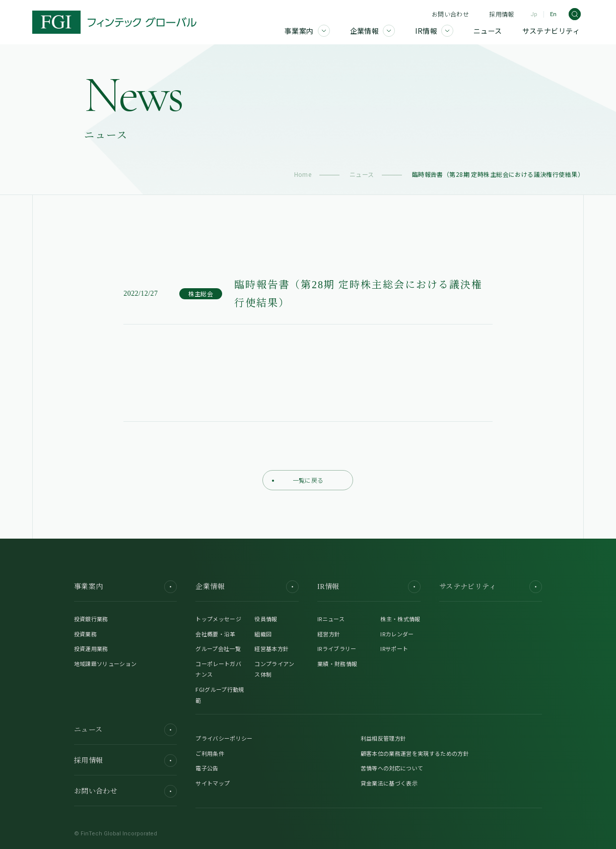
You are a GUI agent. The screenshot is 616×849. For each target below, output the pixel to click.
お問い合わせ (450, 14)
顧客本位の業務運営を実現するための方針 (415, 753)
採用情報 (501, 14)
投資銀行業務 (91, 619)
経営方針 (329, 634)
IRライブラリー (337, 648)
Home (303, 174)
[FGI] (114, 22)
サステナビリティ (491, 587)
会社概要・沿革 (215, 634)
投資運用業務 (91, 648)
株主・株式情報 (400, 619)
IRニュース (331, 619)
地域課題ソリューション (106, 664)
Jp (534, 14)
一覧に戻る (298, 480)
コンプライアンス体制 (274, 669)
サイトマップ (213, 783)
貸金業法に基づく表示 (389, 783)
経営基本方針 (271, 648)
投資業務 (85, 634)
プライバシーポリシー (224, 738)
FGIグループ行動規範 (220, 695)
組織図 (263, 634)
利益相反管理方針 (384, 738)
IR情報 (369, 587)
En (553, 14)
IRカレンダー (397, 634)
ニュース (362, 174)
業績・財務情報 (337, 664)
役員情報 (266, 619)
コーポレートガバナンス (218, 669)
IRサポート (394, 648)
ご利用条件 (210, 753)
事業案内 (125, 587)
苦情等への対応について (392, 768)
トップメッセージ (218, 619)
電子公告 (207, 768)
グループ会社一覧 (218, 648)
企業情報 (247, 587)
